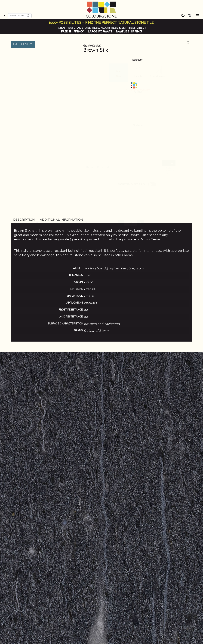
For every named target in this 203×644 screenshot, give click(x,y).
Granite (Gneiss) (92, 46)
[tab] (24, 220)
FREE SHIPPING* (73, 32)
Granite (90, 289)
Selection (138, 60)
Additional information (61, 220)
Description (24, 220)
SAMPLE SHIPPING (129, 32)
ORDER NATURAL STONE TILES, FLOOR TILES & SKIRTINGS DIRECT (102, 28)
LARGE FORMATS (100, 32)
